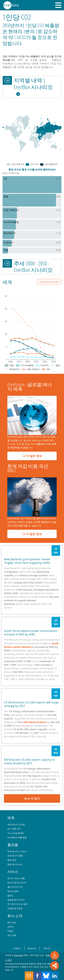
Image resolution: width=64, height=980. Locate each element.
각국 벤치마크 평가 (49, 282)
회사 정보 (12, 922)
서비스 (13, 872)
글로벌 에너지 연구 (16, 900)
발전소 (10, 895)
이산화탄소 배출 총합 (17, 837)
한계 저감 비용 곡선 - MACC (29, 468)
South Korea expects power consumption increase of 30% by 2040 (31, 633)
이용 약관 (50, 955)
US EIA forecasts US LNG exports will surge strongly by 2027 (31, 704)
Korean (47, 948)
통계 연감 (12, 860)
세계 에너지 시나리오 (17, 851)
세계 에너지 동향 (15, 856)
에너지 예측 (13, 891)
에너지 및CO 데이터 (17, 883)
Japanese (32, 948)
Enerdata (18, 955)
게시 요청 (12, 935)
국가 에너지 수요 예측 (17, 904)
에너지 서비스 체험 (16, 878)
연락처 (10, 927)
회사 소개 (15, 916)
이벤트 (10, 931)
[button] (58, 5)
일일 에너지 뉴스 (15, 864)
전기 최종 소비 (14, 829)
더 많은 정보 (32, 456)
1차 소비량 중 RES (16, 833)
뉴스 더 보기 (32, 798)
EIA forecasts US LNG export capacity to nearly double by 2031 (29, 761)
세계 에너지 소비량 (16, 824)
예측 (11, 818)
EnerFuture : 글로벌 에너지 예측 (30, 387)
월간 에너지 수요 (15, 887)
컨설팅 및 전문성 (15, 908)
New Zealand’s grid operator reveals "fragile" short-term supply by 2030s (27, 561)
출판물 (13, 845)
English (17, 948)
